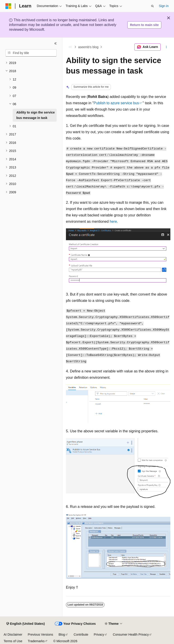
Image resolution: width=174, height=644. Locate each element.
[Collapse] (56, 43)
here (113, 221)
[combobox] (31, 53)
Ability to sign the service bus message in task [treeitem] (36, 115)
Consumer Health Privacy (131, 635)
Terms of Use (13, 641)
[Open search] (152, 6)
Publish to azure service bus (116, 103)
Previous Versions (40, 635)
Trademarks (36, 641)
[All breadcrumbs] (70, 47)
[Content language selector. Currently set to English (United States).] (25, 624)
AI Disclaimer (13, 635)
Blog (62, 635)
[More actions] (166, 47)
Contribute (81, 635)
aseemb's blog (88, 47)
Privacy (99, 635)
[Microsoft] (8, 6)
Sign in (164, 6)
